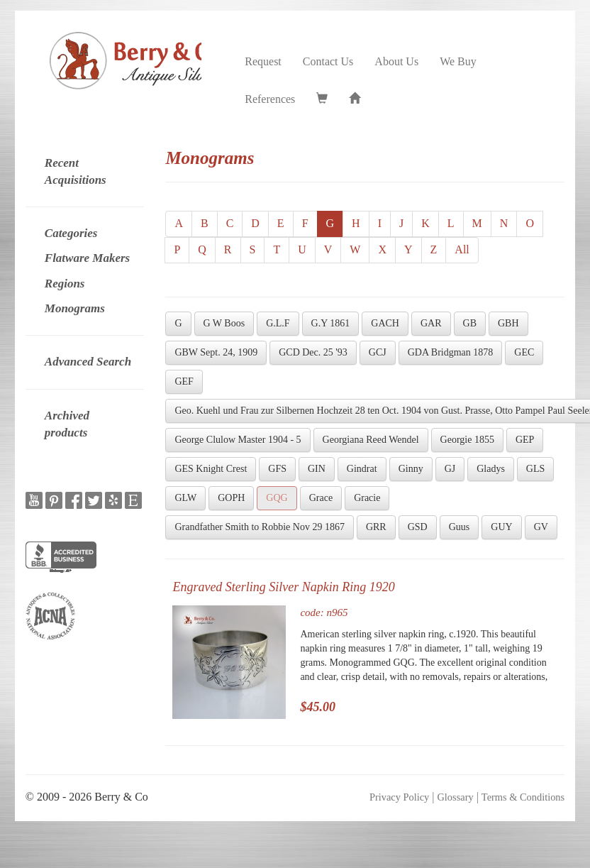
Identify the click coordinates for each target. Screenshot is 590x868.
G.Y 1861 (331, 323)
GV (541, 527)
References (270, 99)
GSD (418, 527)
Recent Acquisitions (76, 171)
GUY (501, 527)
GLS (535, 469)
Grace (321, 498)
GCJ (378, 352)
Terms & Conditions (523, 797)
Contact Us (328, 61)
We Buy (458, 61)
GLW (185, 498)
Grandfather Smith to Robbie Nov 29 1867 (260, 527)
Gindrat (362, 469)
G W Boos (224, 323)
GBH (508, 323)
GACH (385, 323)
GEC (524, 352)
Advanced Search (88, 362)
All (462, 249)
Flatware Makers (87, 258)
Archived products (67, 424)
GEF (184, 381)
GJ (450, 469)
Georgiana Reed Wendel (371, 440)
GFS (277, 469)
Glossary (455, 797)
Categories (71, 233)
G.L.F (278, 323)
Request (263, 61)
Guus (460, 527)
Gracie (367, 498)
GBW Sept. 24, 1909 (216, 352)
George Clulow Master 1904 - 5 (238, 440)
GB (470, 323)
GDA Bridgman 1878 (451, 352)
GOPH (231, 498)
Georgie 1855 (467, 440)
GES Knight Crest (211, 469)
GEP (525, 440)
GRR (376, 527)
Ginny (411, 469)
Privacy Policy (399, 797)
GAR (431, 323)
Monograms (75, 308)
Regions (65, 284)
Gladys (491, 469)
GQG (277, 498)
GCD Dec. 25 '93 (313, 352)
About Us (396, 61)
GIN (317, 469)
